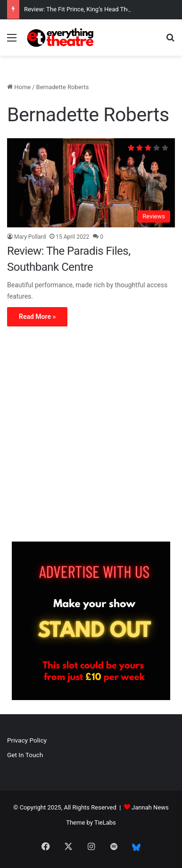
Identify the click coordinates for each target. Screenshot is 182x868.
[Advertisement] (91, 436)
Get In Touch (25, 755)
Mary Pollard (30, 237)
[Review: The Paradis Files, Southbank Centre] (91, 183)
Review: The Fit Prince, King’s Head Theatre (83, 9)
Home (19, 87)
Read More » (37, 317)
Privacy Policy (27, 740)
